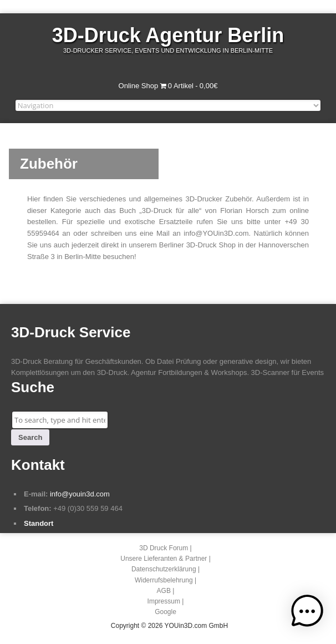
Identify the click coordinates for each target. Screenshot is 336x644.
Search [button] (30, 437)
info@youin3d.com (80, 494)
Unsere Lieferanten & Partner (164, 559)
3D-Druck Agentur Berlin (168, 35)
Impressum (164, 601)
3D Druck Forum (164, 548)
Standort (39, 523)
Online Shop (139, 86)
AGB (164, 591)
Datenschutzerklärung (164, 569)
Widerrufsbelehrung (164, 580)
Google (166, 612)
